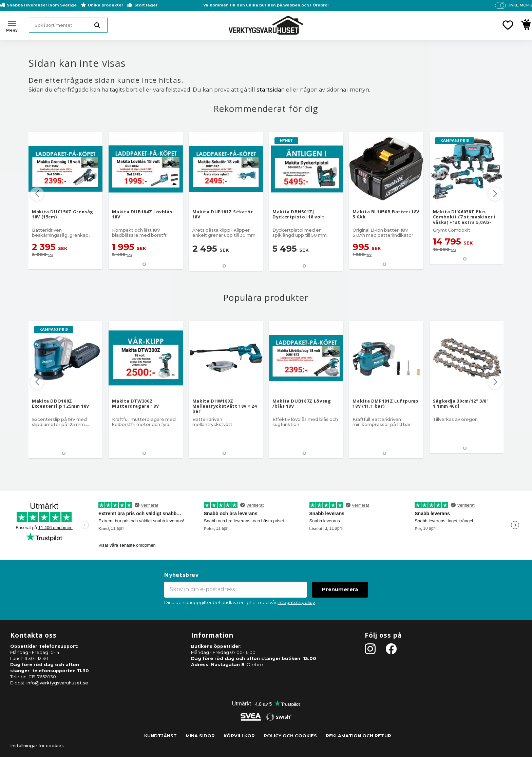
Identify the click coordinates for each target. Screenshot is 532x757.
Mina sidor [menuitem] (200, 736)
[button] (508, 25)
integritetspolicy (296, 603)
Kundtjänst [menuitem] (160, 736)
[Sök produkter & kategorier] (68, 25)
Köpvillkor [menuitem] (239, 736)
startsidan (271, 90)
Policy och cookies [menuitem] (290, 736)
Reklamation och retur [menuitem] (358, 736)
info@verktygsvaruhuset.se (57, 683)
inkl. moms (521, 5)
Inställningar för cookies (37, 746)
